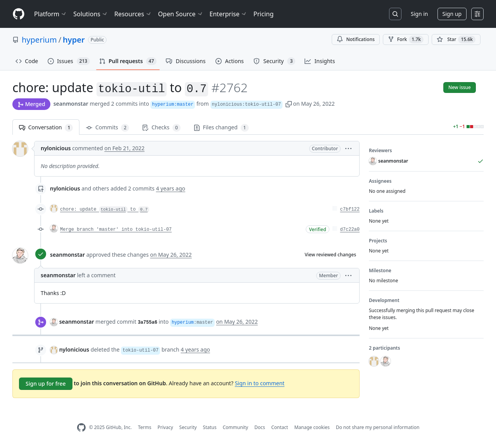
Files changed (221, 128)
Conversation (46, 128)
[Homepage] (19, 14)
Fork (406, 39)
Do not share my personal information (378, 427)
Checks (161, 128)
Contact (280, 427)
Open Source (181, 14)
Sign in (419, 14)
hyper (74, 40)
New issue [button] (460, 87)
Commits (108, 128)
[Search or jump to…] (395, 14)
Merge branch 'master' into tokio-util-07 (116, 230)
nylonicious (56, 148)
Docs (260, 427)
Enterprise (228, 14)
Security (188, 427)
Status (210, 427)
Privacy (165, 427)
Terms (145, 427)
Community (236, 427)
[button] (289, 104)
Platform (51, 14)
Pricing (263, 14)
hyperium (39, 40)
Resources (133, 14)
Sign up (452, 14)
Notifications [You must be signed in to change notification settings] (356, 39)
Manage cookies (312, 427)
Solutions (91, 14)
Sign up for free (46, 384)
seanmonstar (71, 104)
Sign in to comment (260, 383)
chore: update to (105, 209)
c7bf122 (350, 209)
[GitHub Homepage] (81, 428)
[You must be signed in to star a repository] (456, 39)
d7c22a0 (350, 230)
